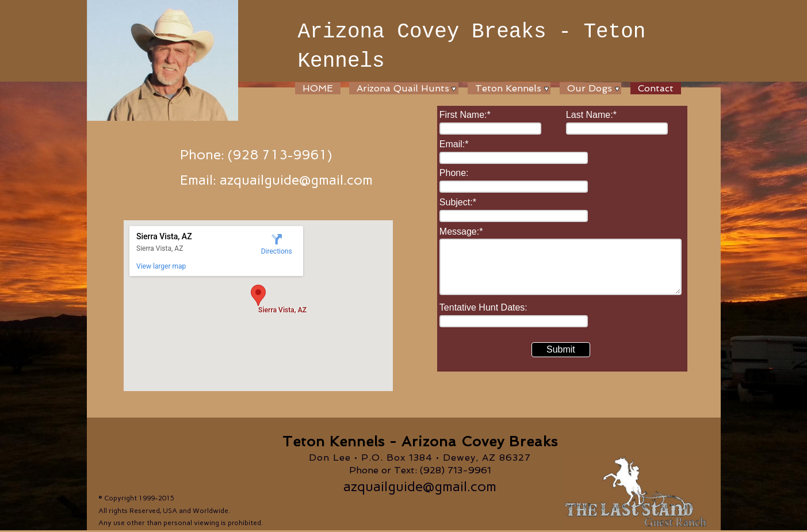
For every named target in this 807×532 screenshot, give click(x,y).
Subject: (458, 202)
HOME (318, 88)
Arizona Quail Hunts (403, 88)
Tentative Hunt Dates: (483, 307)
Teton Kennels (508, 88)
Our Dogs (590, 88)
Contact (656, 88)
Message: (461, 231)
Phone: (454, 173)
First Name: (465, 115)
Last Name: (591, 115)
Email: (454, 144)
